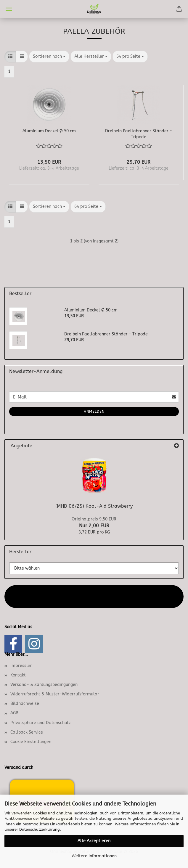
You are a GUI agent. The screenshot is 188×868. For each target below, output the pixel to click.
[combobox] (49, 57)
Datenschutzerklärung (40, 829)
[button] (10, 57)
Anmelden (94, 412)
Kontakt (18, 675)
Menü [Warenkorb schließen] (9, 9)
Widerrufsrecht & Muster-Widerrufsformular (55, 694)
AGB (14, 713)
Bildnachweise (25, 704)
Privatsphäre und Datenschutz (41, 723)
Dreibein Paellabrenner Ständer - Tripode (139, 134)
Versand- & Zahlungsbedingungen (44, 685)
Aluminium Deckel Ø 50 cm (49, 131)
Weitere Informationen (94, 856)
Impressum (21, 666)
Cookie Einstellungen (31, 742)
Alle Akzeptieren (94, 841)
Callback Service (27, 732)
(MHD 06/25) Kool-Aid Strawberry (94, 506)
